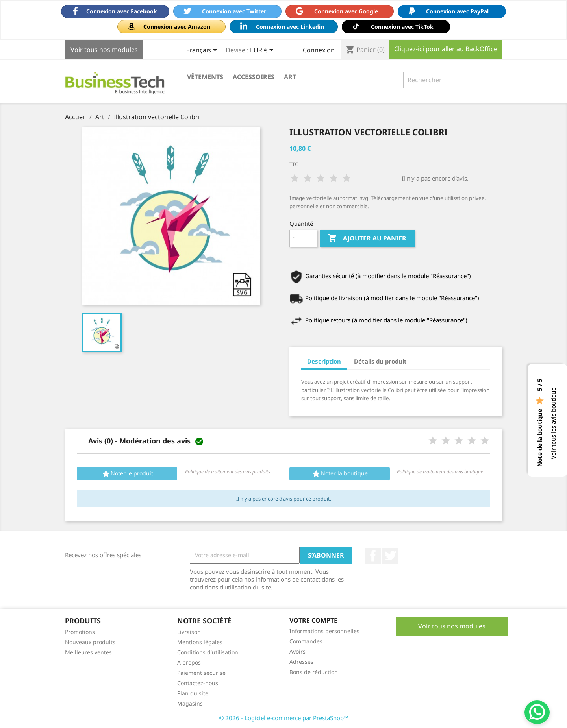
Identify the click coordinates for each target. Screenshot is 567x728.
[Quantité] (299, 238)
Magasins (190, 703)
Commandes (306, 641)
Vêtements (205, 77)
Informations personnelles (324, 631)
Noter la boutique (340, 474)
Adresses (301, 662)
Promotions (80, 632)
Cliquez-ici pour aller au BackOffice (446, 49)
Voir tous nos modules (104, 50)
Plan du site (193, 693)
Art (290, 77)
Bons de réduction (314, 672)
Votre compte (313, 620)
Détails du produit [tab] (380, 361)
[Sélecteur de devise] (263, 51)
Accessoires (254, 77)
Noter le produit (127, 474)
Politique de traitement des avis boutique (440, 472)
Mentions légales (200, 642)
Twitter (390, 556)
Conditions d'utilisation (208, 652)
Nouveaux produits (90, 642)
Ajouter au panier (367, 238)
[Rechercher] (453, 80)
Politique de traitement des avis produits (228, 472)
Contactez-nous (198, 683)
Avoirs (297, 651)
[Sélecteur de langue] (203, 51)
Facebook (373, 556)
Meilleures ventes (88, 652)
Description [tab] (324, 361)
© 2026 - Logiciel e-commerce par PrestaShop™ (284, 718)
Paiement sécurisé (201, 673)
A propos (189, 662)
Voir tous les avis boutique (553, 423)
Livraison (189, 632)
